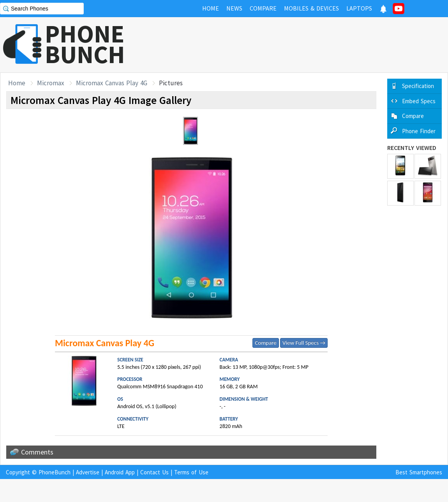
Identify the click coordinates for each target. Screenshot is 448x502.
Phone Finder (419, 131)
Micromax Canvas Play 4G (112, 83)
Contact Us (154, 472)
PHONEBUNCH (85, 44)
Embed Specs (419, 101)
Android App (120, 472)
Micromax (51, 83)
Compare (265, 343)
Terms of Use (191, 472)
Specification (418, 86)
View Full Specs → (304, 343)
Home (17, 83)
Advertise (88, 472)
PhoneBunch (55, 472)
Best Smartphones (419, 472)
